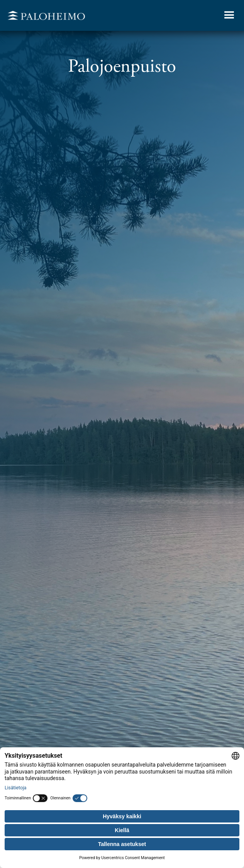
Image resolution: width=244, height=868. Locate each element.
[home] (44, 16)
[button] (229, 15)
